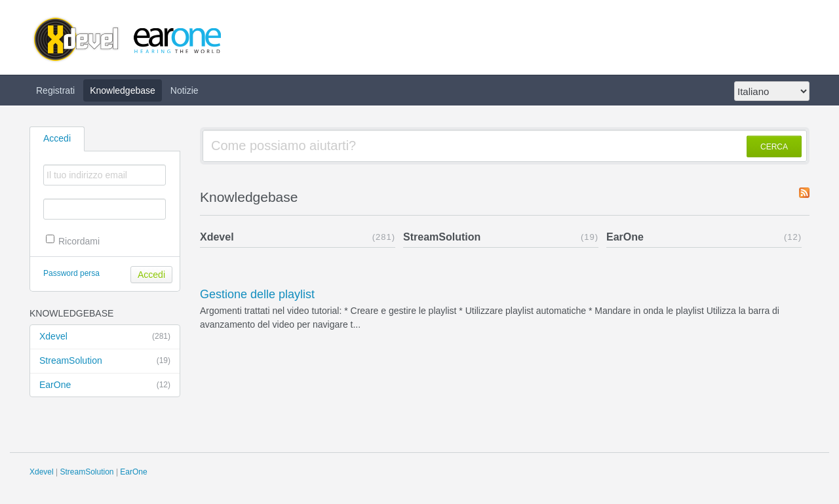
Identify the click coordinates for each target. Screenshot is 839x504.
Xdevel (105, 337)
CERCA (774, 147)
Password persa (71, 273)
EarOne (105, 385)
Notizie (185, 90)
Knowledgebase (123, 90)
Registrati (55, 90)
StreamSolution (105, 361)
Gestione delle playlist (257, 294)
